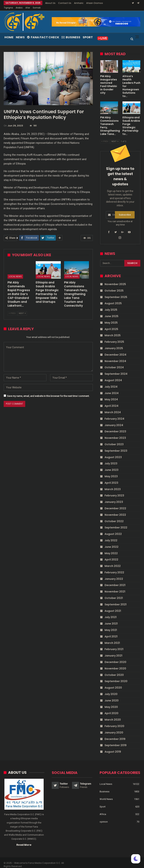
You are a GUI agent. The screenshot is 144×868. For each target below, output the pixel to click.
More (90, 3)
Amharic (79, 3)
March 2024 (113, 408)
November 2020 (115, 664)
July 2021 (111, 613)
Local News (15, 272)
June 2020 (112, 696)
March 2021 (112, 638)
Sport (88, 33)
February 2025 (114, 337)
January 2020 (114, 728)
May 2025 (111, 318)
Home (9, 33)
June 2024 (112, 389)
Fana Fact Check (43, 33)
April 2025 (111, 325)
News (20, 33)
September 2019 (116, 741)
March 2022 (113, 562)
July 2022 (111, 536)
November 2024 (115, 357)
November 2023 (115, 433)
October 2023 (114, 440)
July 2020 (111, 690)
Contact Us (65, 3)
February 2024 (114, 414)
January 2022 (114, 574)
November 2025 (115, 280)
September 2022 (116, 523)
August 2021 (113, 606)
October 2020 (114, 671)
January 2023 (114, 497)
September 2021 (116, 600)
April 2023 (111, 478)
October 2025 (114, 286)
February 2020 (114, 722)
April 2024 (111, 401)
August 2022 (113, 530)
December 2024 (115, 350)
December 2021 (115, 581)
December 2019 (115, 735)
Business (71, 33)
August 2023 (113, 453)
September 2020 (116, 677)
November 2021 (115, 587)
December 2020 (115, 658)
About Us (50, 3)
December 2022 (115, 504)
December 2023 (115, 427)
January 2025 (114, 344)
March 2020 (113, 715)
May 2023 (111, 472)
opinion (104, 817)
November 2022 (115, 510)
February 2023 (114, 491)
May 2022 (111, 549)
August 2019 (113, 747)
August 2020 (113, 683)
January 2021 (113, 651)
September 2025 (116, 293)
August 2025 (113, 299)
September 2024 (116, 369)
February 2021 (114, 645)
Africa (103, 810)
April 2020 (111, 709)
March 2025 (113, 331)
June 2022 (111, 542)
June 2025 (111, 312)
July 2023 (111, 459)
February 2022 (114, 568)
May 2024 (111, 395)
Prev (12, 309)
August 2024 (113, 376)
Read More (24, 840)
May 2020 (111, 703)
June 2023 (111, 465)
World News (106, 794)
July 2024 (111, 382)
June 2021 (111, 619)
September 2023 (116, 446)
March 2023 (113, 485)
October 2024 (114, 363)
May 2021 (111, 626)
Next (22, 309)
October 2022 (114, 517)
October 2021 (114, 594)
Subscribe (125, 210)
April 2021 (111, 632)
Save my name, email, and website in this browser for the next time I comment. (48, 392)
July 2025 (111, 305)
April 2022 (111, 555)
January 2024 (114, 421)
